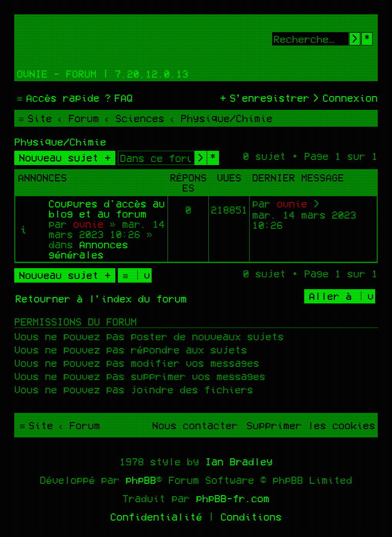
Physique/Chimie (60, 142)
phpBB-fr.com (233, 498)
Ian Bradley (239, 461)
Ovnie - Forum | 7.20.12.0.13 (103, 74)
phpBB (141, 480)
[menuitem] (117, 98)
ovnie (88, 224)
